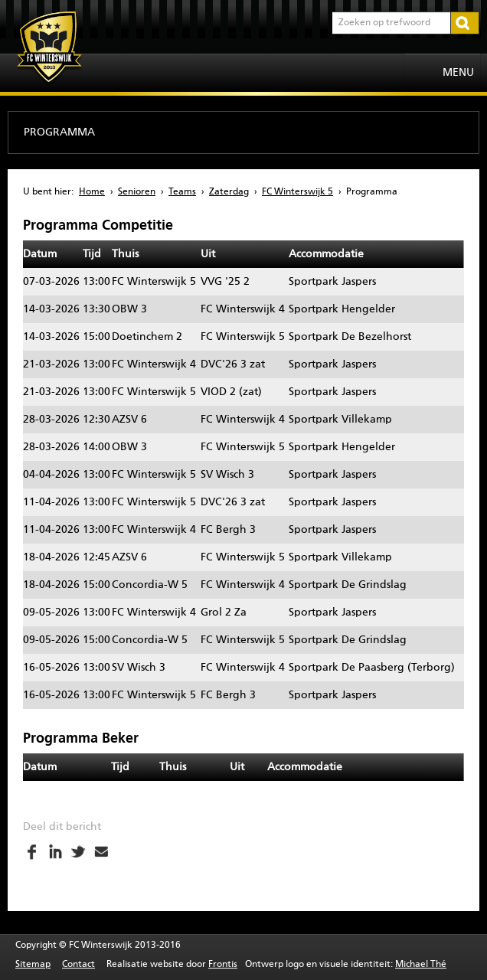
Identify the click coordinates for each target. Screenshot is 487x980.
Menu (458, 73)
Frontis (223, 965)
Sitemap (33, 965)
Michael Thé (421, 965)
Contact (78, 965)
